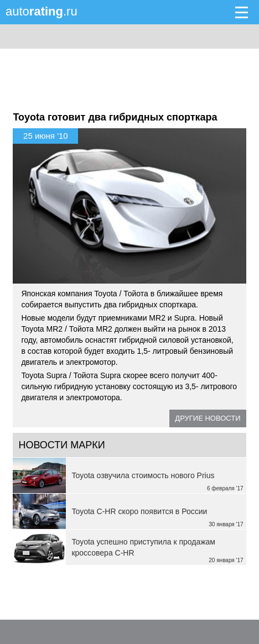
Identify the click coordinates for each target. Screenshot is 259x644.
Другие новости (208, 418)
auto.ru (42, 11)
